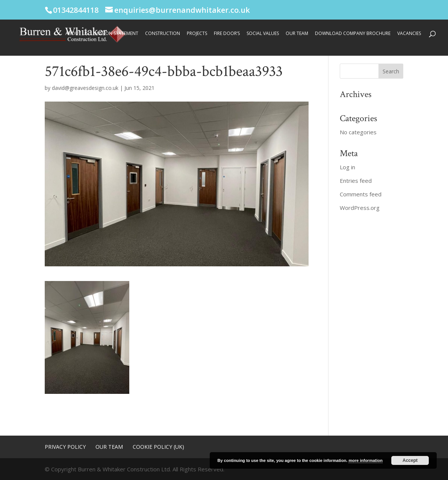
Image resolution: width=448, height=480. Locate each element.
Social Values (263, 34)
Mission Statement (117, 34)
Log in (347, 167)
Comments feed (361, 194)
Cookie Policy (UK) (158, 447)
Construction (163, 34)
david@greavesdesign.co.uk (85, 88)
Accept (410, 460)
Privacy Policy (65, 447)
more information (365, 460)
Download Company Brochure (353, 34)
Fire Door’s (227, 34)
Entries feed (356, 181)
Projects (197, 34)
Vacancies (409, 34)
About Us (77, 34)
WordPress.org (360, 208)
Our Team (297, 34)
